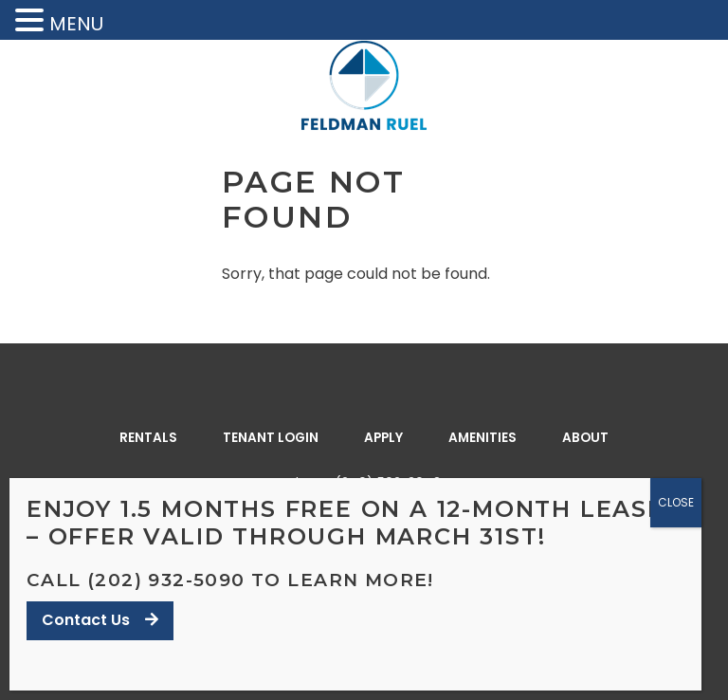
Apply (383, 438)
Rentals (148, 438)
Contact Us (100, 620)
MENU (76, 24)
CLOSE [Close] (676, 502)
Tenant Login (271, 438)
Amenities (482, 438)
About (585, 438)
